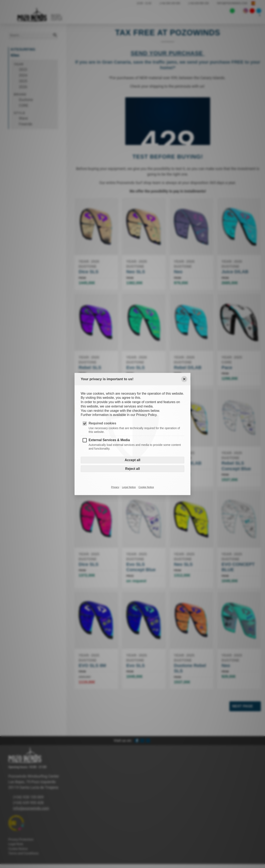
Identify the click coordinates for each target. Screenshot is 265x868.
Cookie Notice (146, 487)
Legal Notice (129, 487)
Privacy (115, 487)
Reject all (132, 468)
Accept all (132, 460)
